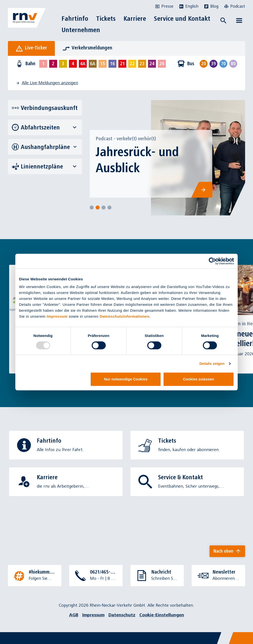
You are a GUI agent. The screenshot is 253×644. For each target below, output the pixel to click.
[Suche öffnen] (223, 21)
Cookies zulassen (199, 379)
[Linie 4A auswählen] (83, 64)
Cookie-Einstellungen (162, 615)
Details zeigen (212, 364)
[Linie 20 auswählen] (204, 64)
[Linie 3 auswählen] (63, 64)
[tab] (31, 48)
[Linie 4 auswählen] (73, 64)
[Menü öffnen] (239, 21)
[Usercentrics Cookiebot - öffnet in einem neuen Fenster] (212, 261)
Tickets (106, 19)
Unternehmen (81, 30)
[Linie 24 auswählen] (152, 64)
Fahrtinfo (75, 19)
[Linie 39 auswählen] (213, 64)
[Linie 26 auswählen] (162, 64)
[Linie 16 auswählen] (112, 64)
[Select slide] (92, 208)
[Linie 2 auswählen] (53, 64)
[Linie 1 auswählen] (43, 64)
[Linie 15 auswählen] (103, 64)
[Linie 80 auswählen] (233, 64)
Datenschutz (122, 615)
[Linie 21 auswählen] (122, 64)
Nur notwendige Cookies (126, 379)
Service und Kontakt (182, 19)
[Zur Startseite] (27, 18)
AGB (74, 615)
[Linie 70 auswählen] (223, 64)
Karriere (135, 19)
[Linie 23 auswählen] (142, 64)
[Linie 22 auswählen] (132, 64)
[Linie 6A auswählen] (93, 64)
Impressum (57, 316)
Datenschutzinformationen (124, 316)
